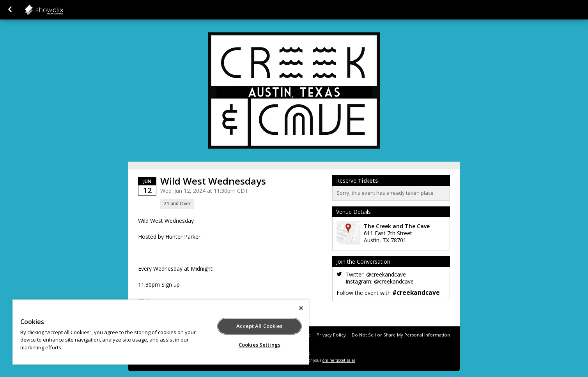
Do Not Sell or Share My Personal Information (401, 335)
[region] (161, 332)
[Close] (301, 308)
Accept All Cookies (259, 326)
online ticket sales (339, 360)
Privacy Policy (331, 335)
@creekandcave (386, 274)
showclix (63, 10)
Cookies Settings (259, 345)
